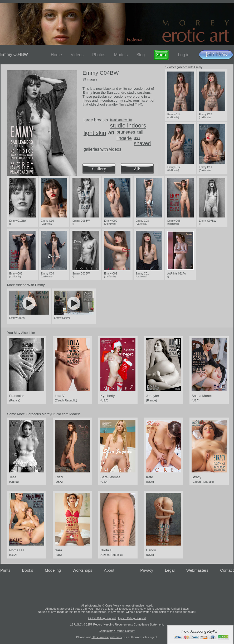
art (111, 132)
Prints (5, 570)
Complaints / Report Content (117, 631)
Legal (170, 570)
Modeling (53, 570)
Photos (99, 55)
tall (140, 132)
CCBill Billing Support (102, 618)
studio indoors (128, 126)
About (109, 570)
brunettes (126, 132)
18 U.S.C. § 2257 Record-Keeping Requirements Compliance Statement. (117, 624)
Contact (227, 570)
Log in (184, 55)
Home (57, 55)
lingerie (124, 138)
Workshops (82, 570)
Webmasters (197, 570)
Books (28, 570)
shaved (142, 143)
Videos (77, 55)
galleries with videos (102, 149)
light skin (95, 133)
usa (137, 138)
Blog (140, 55)
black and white (121, 120)
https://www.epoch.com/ (107, 637)
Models (121, 55)
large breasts (96, 120)
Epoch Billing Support (132, 618)
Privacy (147, 570)
